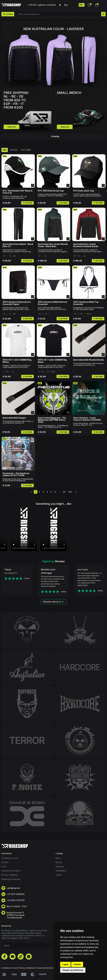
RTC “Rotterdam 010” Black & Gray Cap (18, 192)
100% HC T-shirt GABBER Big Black (52, 361)
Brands (59, 862)
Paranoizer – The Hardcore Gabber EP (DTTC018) (16, 474)
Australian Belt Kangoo (14, 418)
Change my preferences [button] (73, 970)
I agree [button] (65, 964)
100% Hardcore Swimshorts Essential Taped (17, 303)
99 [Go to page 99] (64, 492)
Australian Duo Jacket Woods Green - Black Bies (53, 245)
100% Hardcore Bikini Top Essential (86, 303)
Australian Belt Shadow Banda (89, 360)
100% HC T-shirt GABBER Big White (17, 361)
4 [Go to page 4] (47, 492)
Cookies (5, 862)
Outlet (59, 875)
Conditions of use (10, 858)
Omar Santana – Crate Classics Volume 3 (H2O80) (87, 419)
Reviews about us (53, 602)
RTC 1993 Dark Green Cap (51, 191)
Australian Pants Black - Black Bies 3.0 (18, 245)
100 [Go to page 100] (70, 492)
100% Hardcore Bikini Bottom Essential (53, 303)
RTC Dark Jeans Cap (84, 191)
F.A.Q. (4, 866)
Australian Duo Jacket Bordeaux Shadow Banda (86, 245)
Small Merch (61, 871)
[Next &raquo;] (76, 492)
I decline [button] (77, 964)
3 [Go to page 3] (43, 492)
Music (58, 858)
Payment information (11, 871)
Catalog (53, 136)
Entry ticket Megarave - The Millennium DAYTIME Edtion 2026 (52, 420)
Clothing (59, 866)
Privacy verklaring (10, 875)
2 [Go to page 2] (39, 492)
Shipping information (11, 879)
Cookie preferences (45, 968)
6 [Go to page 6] (55, 492)
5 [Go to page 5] (51, 492)
